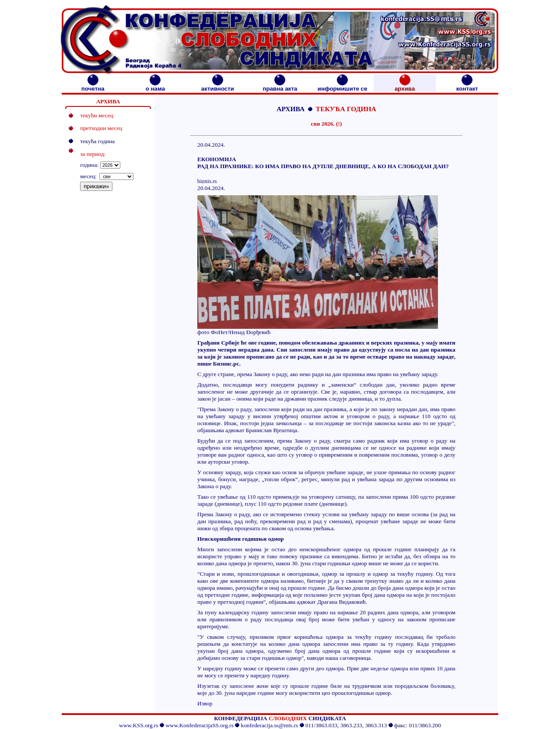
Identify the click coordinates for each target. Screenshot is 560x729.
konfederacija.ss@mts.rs (270, 725)
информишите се (343, 86)
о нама (155, 86)
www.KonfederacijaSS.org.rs (199, 725)
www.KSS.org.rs (139, 725)
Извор (205, 703)
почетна (93, 86)
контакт (467, 86)
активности (218, 86)
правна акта (280, 86)
